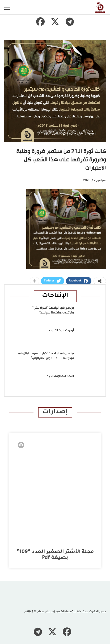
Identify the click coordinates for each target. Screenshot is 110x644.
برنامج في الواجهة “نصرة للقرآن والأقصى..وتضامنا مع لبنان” (53, 310)
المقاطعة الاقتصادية (60, 376)
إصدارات (55, 412)
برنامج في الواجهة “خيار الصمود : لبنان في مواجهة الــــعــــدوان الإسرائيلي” (46, 356)
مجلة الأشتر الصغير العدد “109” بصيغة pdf (55, 555)
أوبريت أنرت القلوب (62, 331)
